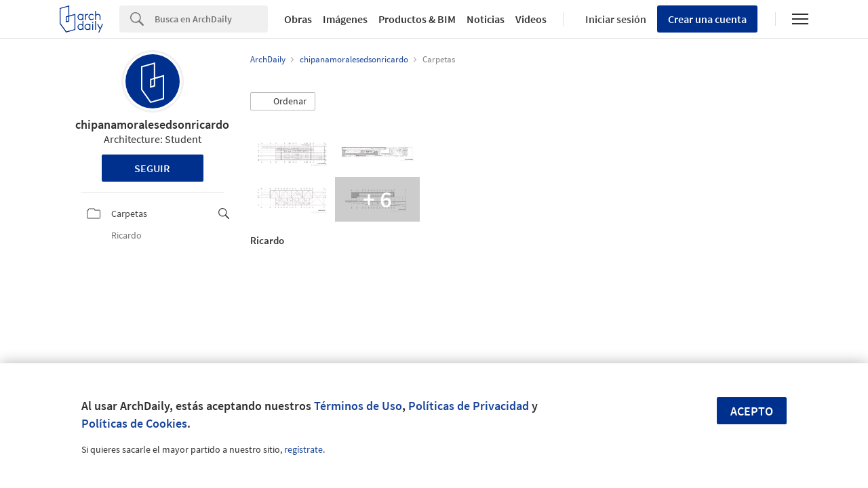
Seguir (152, 168)
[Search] (211, 19)
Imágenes (345, 19)
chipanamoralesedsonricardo (152, 124)
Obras (298, 19)
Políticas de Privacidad (469, 406)
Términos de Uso (358, 406)
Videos (531, 19)
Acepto (752, 411)
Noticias (486, 19)
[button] (283, 102)
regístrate (303, 449)
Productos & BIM (417, 19)
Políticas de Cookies (134, 423)
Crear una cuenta (707, 19)
